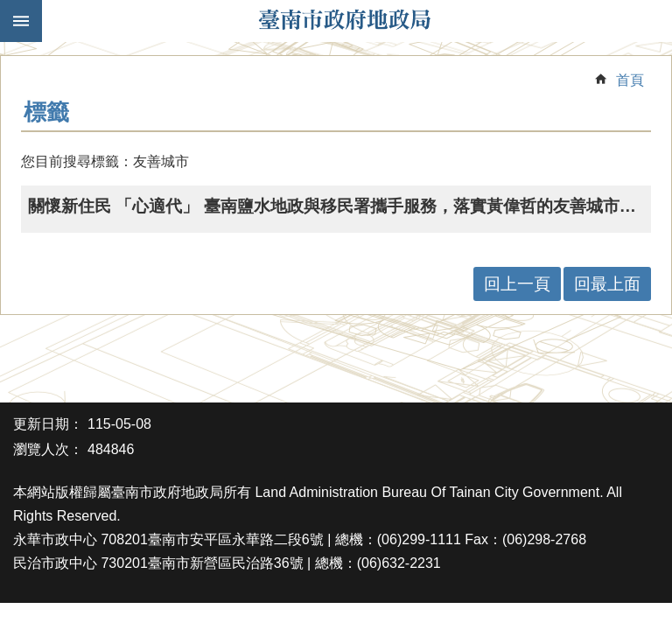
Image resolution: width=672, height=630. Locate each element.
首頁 (630, 80)
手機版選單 (21, 21)
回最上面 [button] (607, 284)
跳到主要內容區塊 (9, 9)
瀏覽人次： (48, 449)
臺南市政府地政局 (345, 21)
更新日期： (48, 424)
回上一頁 (517, 284)
